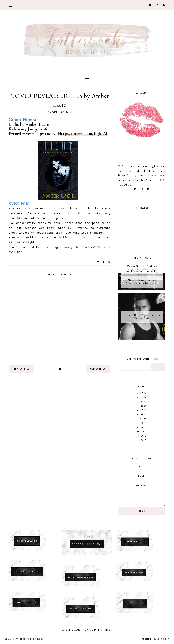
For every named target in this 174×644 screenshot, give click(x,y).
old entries (98, 369)
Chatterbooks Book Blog (27, 639)
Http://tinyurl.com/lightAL (83, 134)
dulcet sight (162, 639)
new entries (22, 369)
